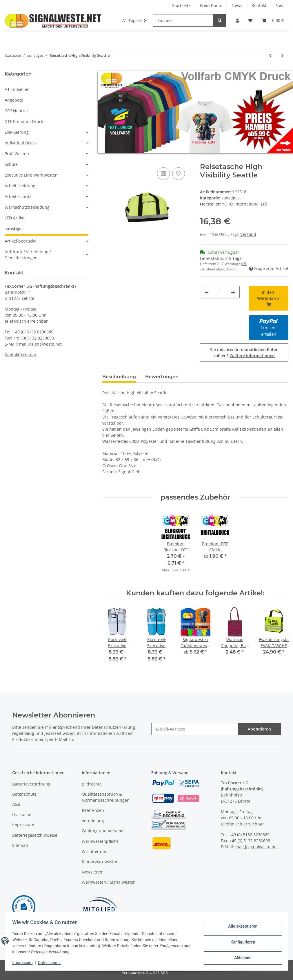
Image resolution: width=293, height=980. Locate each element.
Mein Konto (211, 5)
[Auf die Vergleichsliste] (163, 174)
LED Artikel (15, 218)
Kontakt (259, 5)
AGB (16, 804)
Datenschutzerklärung (113, 727)
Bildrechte (92, 784)
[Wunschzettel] (250, 20)
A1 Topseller (17, 89)
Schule (11, 164)
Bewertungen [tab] (162, 377)
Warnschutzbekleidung (27, 207)
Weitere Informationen (252, 356)
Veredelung (93, 821)
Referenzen (93, 810)
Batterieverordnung (31, 784)
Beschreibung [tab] (119, 377)
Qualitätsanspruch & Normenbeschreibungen (106, 797)
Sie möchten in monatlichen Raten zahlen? (244, 353)
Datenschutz (24, 794)
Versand (248, 234)
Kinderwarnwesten (100, 861)
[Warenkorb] (273, 20)
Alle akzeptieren (241, 927)
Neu (280, 5)
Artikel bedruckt (20, 241)
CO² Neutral (16, 111)
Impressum (23, 825)
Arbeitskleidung (20, 186)
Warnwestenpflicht (100, 841)
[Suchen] (183, 20)
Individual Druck (21, 143)
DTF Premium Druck (24, 121)
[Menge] (220, 292)
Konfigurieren (241, 942)
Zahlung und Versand (103, 831)
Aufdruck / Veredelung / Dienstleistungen (28, 255)
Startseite (181, 5)
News (237, 5)
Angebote (14, 100)
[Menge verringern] (207, 292)
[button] (237, 20)
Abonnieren (259, 729)
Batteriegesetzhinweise (35, 835)
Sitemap (20, 845)
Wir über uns (94, 851)
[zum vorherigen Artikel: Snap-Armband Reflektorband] (271, 55)
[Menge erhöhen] (233, 292)
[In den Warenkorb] (107, 159)
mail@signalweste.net (40, 344)
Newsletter (92, 872)
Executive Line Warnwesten (31, 175)
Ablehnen (241, 957)
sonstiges (231, 198)
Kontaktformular (21, 355)
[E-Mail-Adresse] (195, 729)
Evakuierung (17, 132)
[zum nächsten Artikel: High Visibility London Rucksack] (282, 55)
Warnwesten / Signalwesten (109, 882)
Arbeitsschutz (18, 196)
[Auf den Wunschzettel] (179, 174)
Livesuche (22, 815)
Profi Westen (17, 154)
